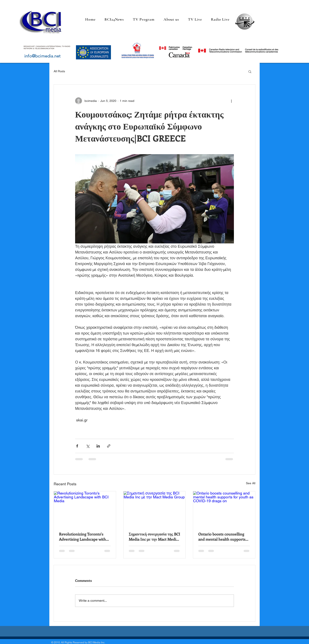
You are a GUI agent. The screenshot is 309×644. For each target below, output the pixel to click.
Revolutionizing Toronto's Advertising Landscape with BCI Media (83, 537)
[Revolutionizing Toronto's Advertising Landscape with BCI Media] (85, 509)
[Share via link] (109, 446)
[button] (250, 71)
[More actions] (231, 101)
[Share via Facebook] (77, 446)
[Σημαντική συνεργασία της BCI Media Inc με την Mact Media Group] (155, 509)
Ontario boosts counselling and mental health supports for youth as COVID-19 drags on (223, 537)
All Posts (59, 71)
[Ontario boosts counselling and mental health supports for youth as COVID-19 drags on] (224, 509)
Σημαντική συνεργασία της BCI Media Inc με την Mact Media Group (154, 537)
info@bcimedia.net (42, 56)
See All (251, 483)
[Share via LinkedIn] (98, 446)
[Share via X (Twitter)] (88, 446)
